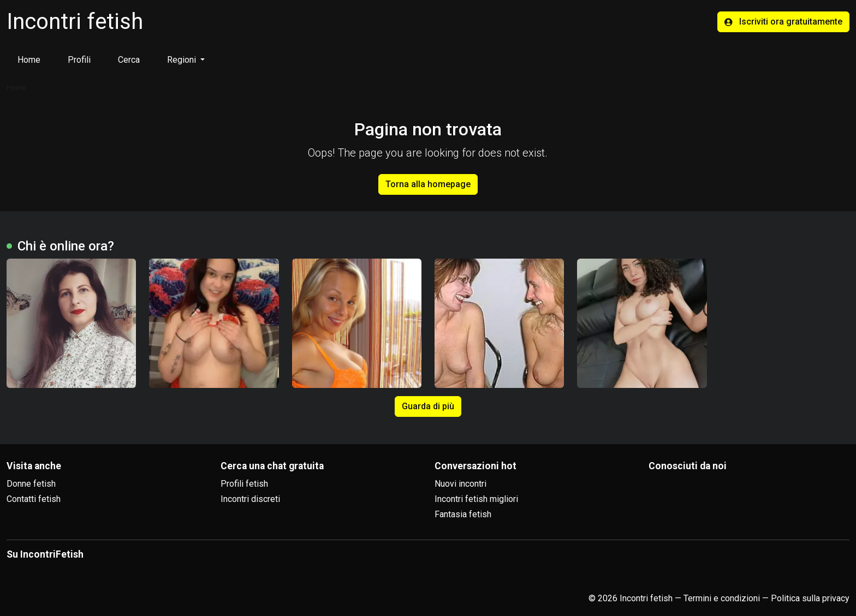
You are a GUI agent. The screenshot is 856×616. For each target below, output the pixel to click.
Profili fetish (244, 484)
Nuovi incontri (460, 484)
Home (29, 60)
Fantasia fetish (463, 514)
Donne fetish (31, 484)
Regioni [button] (183, 60)
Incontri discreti (250, 499)
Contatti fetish (34, 499)
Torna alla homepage (428, 184)
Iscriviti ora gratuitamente (783, 22)
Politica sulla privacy (810, 598)
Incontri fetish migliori (476, 499)
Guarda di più (428, 406)
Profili (79, 60)
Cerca (129, 60)
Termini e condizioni (722, 598)
